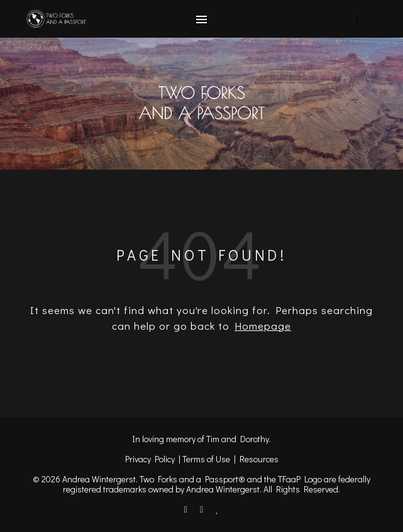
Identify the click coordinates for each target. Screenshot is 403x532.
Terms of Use (206, 459)
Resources (259, 459)
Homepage (263, 326)
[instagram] (202, 509)
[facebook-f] (187, 509)
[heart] (217, 509)
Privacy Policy (150, 459)
